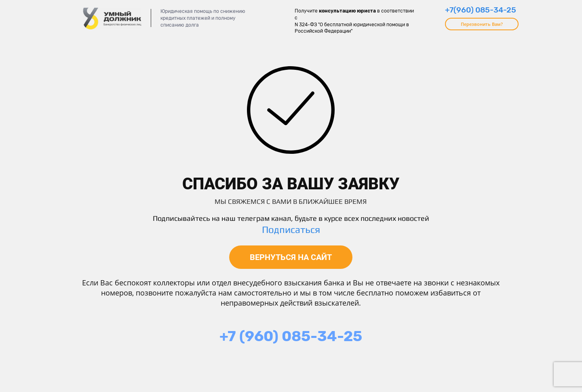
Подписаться (291, 230)
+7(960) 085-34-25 (481, 10)
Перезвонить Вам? (482, 24)
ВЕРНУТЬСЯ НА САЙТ (291, 257)
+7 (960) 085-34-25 (291, 336)
